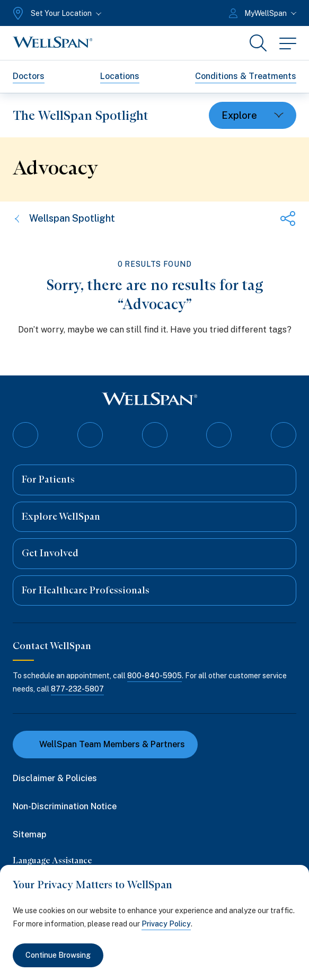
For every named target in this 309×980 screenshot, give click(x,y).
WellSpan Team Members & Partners (105, 744)
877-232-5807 (77, 689)
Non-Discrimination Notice (65, 806)
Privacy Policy (166, 924)
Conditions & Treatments (246, 76)
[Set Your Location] (56, 13)
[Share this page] (288, 218)
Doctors (29, 76)
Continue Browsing (58, 955)
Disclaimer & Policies (55, 778)
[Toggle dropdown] (253, 115)
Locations (120, 76)
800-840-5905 (154, 676)
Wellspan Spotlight (64, 218)
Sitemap (29, 834)
